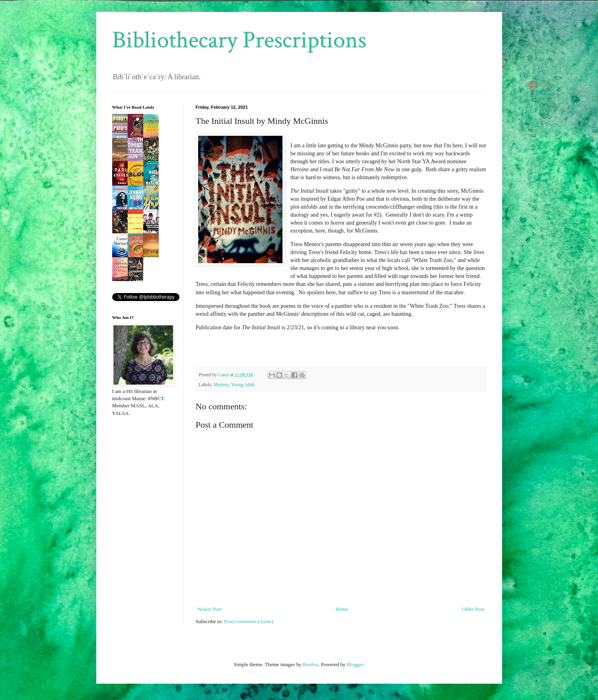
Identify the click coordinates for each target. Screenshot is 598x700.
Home (342, 609)
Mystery (221, 385)
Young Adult (243, 385)
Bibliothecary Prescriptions (239, 40)
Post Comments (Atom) (249, 621)
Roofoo (311, 664)
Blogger (355, 664)
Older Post (473, 609)
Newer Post (210, 609)
